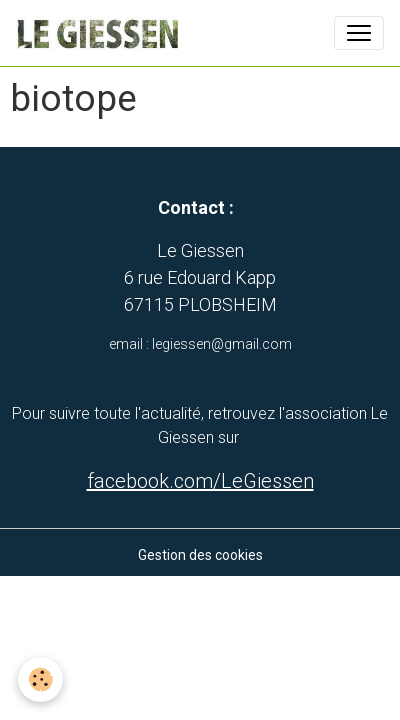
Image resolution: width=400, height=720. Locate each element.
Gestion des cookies (200, 555)
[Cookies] (40, 679)
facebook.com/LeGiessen (200, 481)
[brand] (101, 33)
